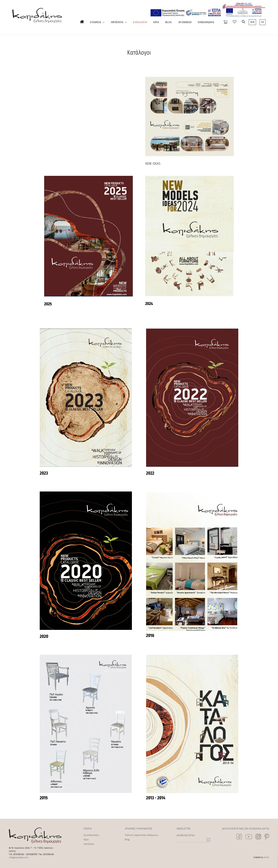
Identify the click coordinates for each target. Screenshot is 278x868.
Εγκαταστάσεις (91, 835)
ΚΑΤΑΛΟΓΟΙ (140, 22)
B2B (252, 22)
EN (263, 22)
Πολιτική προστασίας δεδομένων (142, 835)
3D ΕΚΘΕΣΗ (185, 22)
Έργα (86, 840)
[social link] (239, 837)
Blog (127, 840)
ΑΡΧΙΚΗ (82, 28)
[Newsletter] (208, 840)
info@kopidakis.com (19, 858)
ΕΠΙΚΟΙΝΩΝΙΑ (206, 22)
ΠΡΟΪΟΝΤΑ (117, 22)
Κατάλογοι (89, 844)
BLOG (169, 22)
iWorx (266, 857)
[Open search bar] (243, 22)
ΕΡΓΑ (156, 22)
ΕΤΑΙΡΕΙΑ (96, 22)
